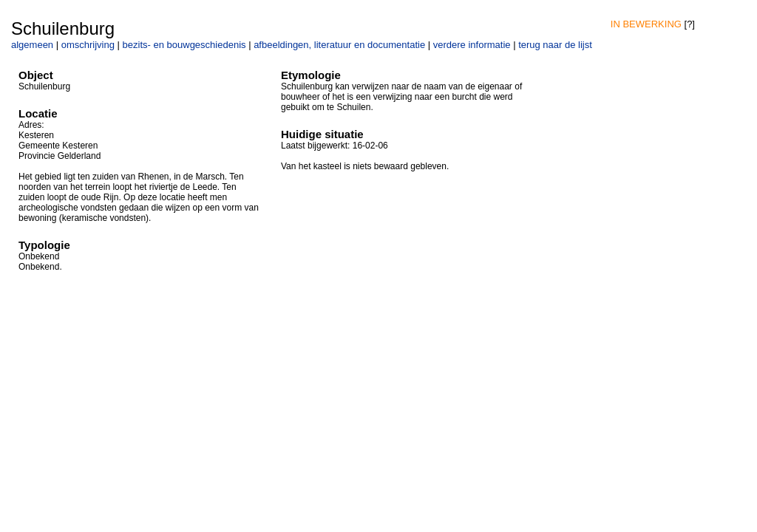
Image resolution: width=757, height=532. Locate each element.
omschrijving (88, 45)
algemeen (32, 45)
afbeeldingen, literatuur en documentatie (339, 45)
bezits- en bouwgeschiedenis (184, 45)
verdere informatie (472, 45)
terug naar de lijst (555, 45)
